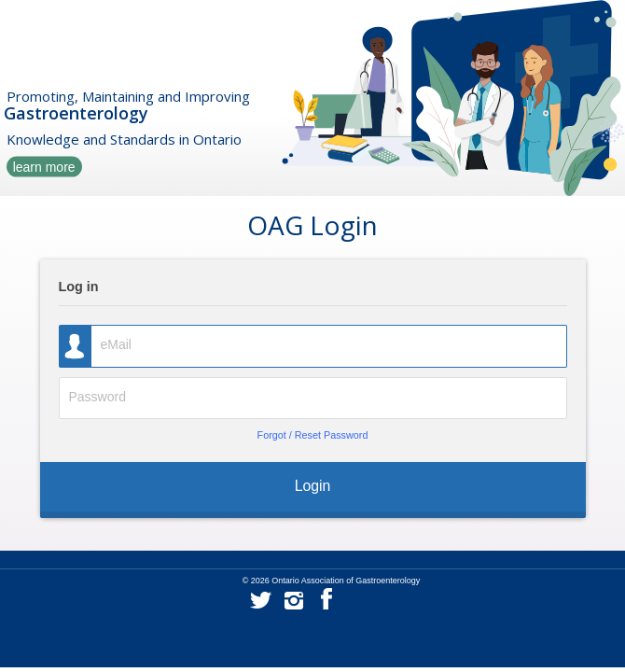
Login (313, 486)
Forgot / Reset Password (313, 435)
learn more (44, 166)
